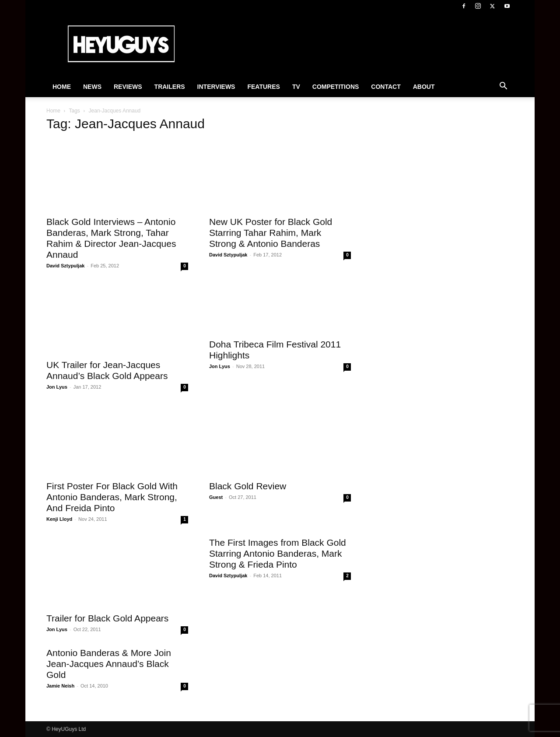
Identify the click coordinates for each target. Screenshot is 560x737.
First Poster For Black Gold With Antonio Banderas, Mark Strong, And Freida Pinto (112, 497)
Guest (216, 497)
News (92, 87)
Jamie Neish (60, 686)
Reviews (128, 87)
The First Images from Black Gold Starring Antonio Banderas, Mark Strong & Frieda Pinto (278, 553)
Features (263, 87)
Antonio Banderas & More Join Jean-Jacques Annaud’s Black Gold (109, 664)
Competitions (336, 87)
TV (296, 87)
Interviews (216, 87)
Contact (386, 87)
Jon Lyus (57, 387)
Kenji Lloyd (59, 519)
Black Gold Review (248, 486)
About (424, 87)
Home (62, 87)
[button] (503, 87)
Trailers (170, 87)
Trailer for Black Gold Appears (107, 618)
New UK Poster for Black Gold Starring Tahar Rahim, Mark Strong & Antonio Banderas (271, 233)
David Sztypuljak (65, 266)
